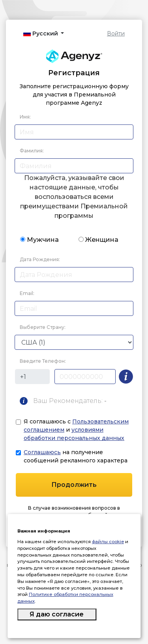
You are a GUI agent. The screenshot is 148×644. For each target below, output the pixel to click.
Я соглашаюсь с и (76, 430)
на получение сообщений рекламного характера (76, 456)
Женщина (102, 240)
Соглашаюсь (42, 452)
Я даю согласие (57, 614)
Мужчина (43, 240)
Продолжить (74, 485)
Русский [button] (41, 33)
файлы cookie (108, 542)
